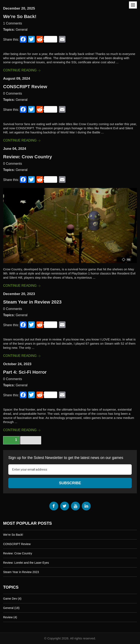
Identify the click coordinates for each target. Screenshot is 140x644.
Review (8, 617)
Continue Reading (22, 70)
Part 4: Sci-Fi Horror (25, 372)
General (22, 30)
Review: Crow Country (28, 157)
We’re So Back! (20, 16)
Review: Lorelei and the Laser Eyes (26, 562)
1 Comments (13, 23)
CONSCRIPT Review (25, 87)
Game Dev (10, 598)
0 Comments (13, 93)
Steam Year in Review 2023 (32, 302)
